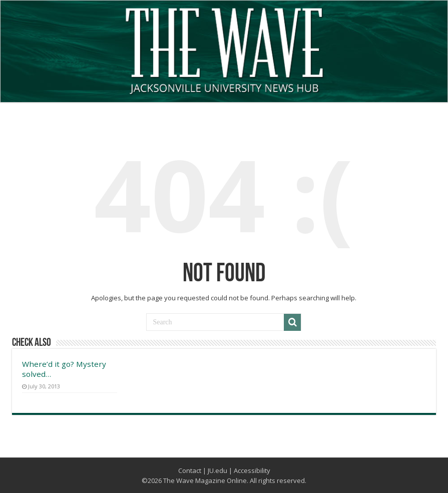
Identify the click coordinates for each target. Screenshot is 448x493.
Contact (190, 470)
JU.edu (217, 470)
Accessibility (252, 470)
